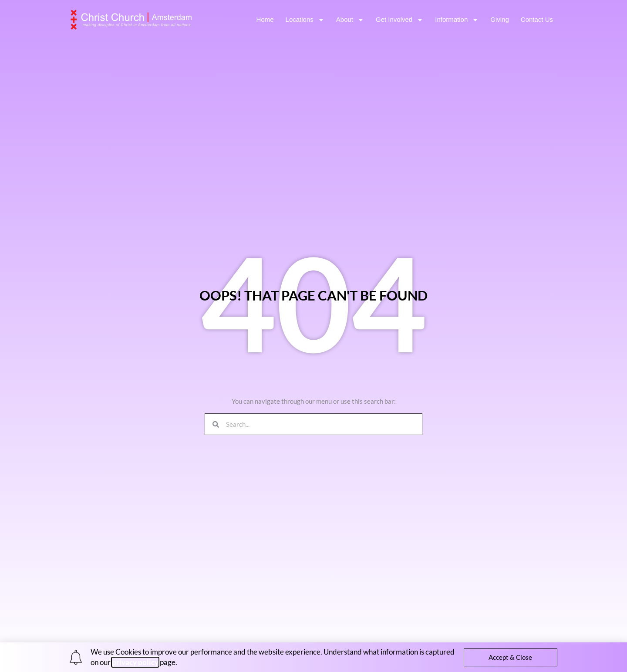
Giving (500, 19)
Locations (305, 20)
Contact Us (537, 19)
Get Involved (399, 20)
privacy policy (135, 662)
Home (265, 19)
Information (457, 20)
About (350, 20)
